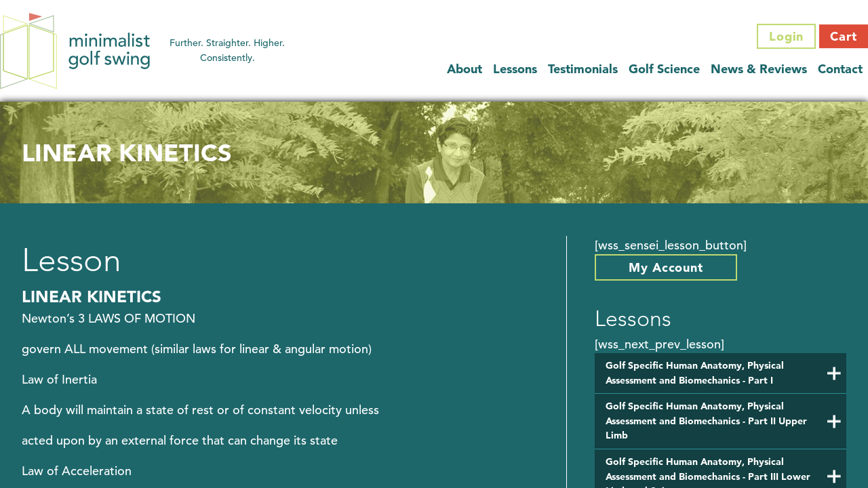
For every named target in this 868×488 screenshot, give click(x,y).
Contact (840, 69)
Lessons (515, 69)
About (465, 69)
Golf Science (664, 69)
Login (787, 36)
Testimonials (583, 69)
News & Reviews (759, 69)
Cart (844, 36)
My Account (666, 267)
